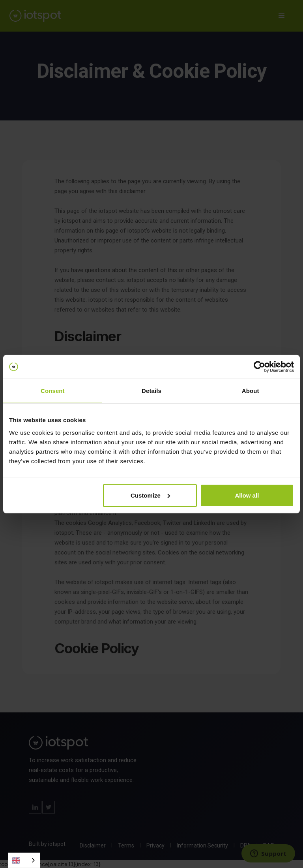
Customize (150, 495)
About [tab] (251, 391)
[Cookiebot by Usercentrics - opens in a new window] (259, 367)
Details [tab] (151, 391)
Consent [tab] (53, 391)
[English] (24, 860)
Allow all (247, 495)
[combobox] (24, 860)
